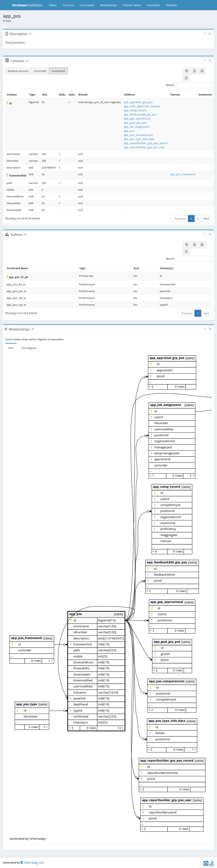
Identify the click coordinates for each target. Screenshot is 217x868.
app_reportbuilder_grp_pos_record (146, 143)
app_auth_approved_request (142, 106)
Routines (172, 5)
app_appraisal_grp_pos (138, 102)
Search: (189, 85)
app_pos (129, 131)
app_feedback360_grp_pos (140, 114)
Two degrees (29, 348)
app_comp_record (135, 110)
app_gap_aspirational (137, 118)
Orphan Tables (132, 5)
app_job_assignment (136, 127)
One (11, 348)
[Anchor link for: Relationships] (32, 329)
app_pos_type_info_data (139, 139)
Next (206, 219)
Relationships (109, 5)
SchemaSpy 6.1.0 (32, 863)
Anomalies (154, 5)
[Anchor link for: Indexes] (24, 234)
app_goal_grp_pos (135, 123)
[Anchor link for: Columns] (26, 60)
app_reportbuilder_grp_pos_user (144, 147)
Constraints (87, 5)
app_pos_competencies (138, 135)
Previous (180, 219)
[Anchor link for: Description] (29, 33)
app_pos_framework (183, 174)
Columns (68, 5)
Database (27, 5)
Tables (54, 5)
